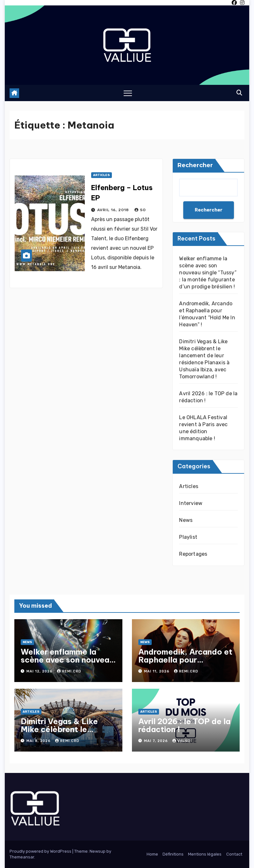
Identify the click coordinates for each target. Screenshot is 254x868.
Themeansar (22, 857)
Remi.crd (69, 671)
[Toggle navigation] (128, 93)
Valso (181, 741)
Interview (191, 503)
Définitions (173, 854)
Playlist (188, 537)
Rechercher (195, 165)
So (140, 210)
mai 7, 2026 (157, 741)
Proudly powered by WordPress (41, 851)
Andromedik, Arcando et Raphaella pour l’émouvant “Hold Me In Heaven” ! (185, 664)
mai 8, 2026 (39, 741)
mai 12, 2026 (40, 671)
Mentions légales (205, 854)
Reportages (193, 554)
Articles (102, 175)
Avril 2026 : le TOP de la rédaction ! (184, 725)
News (186, 520)
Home (152, 854)
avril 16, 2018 (114, 210)
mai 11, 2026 (157, 671)
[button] (239, 93)
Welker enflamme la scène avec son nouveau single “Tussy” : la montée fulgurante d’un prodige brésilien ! (208, 273)
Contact (234, 854)
